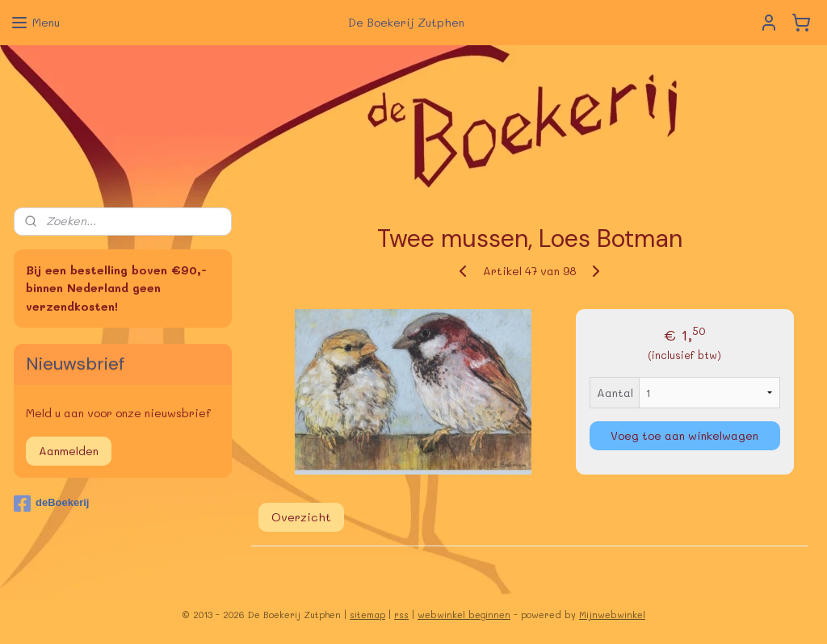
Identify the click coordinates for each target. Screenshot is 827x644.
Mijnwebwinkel (612, 615)
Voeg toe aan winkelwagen (684, 435)
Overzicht (301, 517)
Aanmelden (69, 451)
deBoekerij (51, 504)
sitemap (367, 615)
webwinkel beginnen (464, 615)
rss (401, 615)
